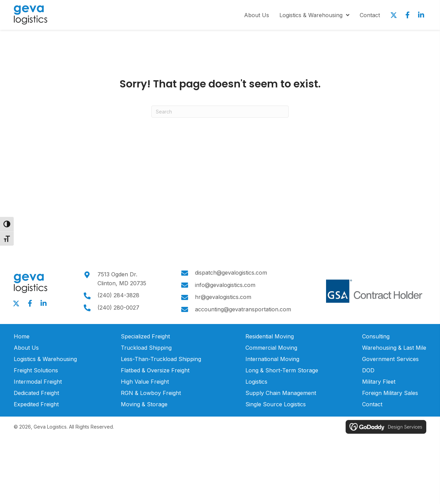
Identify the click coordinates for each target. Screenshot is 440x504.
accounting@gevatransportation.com (241, 309)
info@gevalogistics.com (223, 285)
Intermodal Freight (38, 382)
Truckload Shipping (146, 348)
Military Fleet (379, 382)
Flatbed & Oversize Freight (155, 370)
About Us (26, 348)
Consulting (376, 336)
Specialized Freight (145, 336)
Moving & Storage (144, 404)
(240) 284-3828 (117, 295)
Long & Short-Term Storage (282, 370)
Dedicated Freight (36, 393)
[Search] (220, 112)
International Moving (272, 359)
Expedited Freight (36, 404)
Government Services (390, 359)
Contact (372, 404)
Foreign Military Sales (390, 393)
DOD (368, 370)
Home (22, 336)
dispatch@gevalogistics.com (229, 273)
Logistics (256, 382)
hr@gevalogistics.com (221, 297)
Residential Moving (270, 336)
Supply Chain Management (281, 393)
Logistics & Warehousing (45, 359)
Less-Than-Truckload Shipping (161, 359)
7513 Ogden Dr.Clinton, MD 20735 (121, 279)
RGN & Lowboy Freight (151, 393)
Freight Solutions (36, 370)
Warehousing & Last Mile (394, 348)
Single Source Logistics (276, 404)
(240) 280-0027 (117, 308)
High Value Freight (145, 382)
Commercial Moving (271, 348)
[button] (394, 15)
